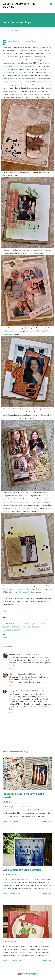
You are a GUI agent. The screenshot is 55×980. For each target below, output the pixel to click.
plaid (18, 627)
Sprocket (16, 630)
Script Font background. (12, 499)
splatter (36, 627)
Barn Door (10, 592)
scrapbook (26, 627)
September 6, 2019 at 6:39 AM (28, 655)
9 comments (15, 821)
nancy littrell (14, 691)
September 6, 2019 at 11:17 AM (30, 674)
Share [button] (5, 638)
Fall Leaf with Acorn (22, 72)
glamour (7, 627)
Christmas (38, 624)
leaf (13, 627)
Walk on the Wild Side (26, 592)
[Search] (46, 4)
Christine (13, 674)
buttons (25, 624)
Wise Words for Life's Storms (22, 870)
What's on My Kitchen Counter (19, 5)
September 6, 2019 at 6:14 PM (33, 691)
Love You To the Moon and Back (25, 508)
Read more (48, 821)
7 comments (15, 894)
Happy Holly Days (31, 253)
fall (45, 624)
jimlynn (12, 655)
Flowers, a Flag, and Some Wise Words (23, 795)
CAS (31, 624)
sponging (7, 630)
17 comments (15, 961)
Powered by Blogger (27, 974)
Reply (12, 669)
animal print (15, 624)
